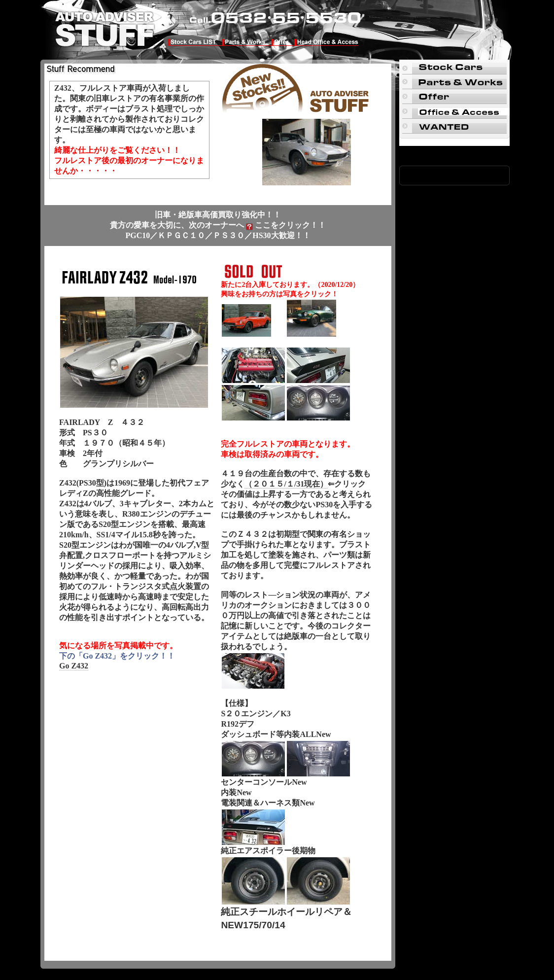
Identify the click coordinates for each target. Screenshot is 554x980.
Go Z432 (74, 666)
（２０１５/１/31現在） (286, 484)
